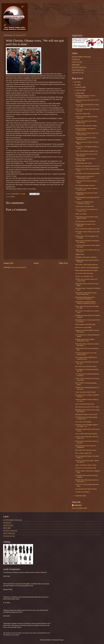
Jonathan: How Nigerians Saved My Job (87, 166)
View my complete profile (79, 508)
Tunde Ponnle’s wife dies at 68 (85, 206)
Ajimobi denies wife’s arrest (84, 163)
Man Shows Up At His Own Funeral (86, 366)
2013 (76, 82)
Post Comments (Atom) (19, 267)
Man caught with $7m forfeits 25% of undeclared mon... (86, 358)
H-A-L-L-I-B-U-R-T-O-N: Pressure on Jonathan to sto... (86, 210)
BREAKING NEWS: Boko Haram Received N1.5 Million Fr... (85, 298)
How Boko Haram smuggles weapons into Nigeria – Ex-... (87, 425)
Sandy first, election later (83, 114)
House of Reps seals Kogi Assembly (86, 434)
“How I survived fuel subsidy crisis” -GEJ (87, 229)
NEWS (13, 197)
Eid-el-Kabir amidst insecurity (84, 273)
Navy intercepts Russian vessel (85, 404)
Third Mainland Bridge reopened (85, 185)
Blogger (61, 640)
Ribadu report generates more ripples (87, 270)
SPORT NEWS (76, 70)
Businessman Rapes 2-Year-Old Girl (86, 414)
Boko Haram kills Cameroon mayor (86, 450)
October (78, 93)
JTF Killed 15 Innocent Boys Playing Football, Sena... (86, 418)
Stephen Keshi (80, 254)
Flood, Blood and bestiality (83, 422)
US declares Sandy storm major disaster (87, 173)
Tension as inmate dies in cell (84, 276)
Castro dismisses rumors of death (85, 392)
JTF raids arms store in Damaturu (85, 221)
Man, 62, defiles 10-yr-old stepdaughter (87, 268)
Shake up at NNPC (81, 214)
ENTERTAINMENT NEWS (80, 57)
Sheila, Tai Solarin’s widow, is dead (86, 465)
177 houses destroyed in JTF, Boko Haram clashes (86, 354)
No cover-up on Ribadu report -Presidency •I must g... (85, 203)
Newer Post (9, 263)
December (79, 87)
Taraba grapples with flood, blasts (85, 324)
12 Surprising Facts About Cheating (86, 489)
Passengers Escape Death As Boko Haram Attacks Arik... (86, 294)
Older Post (63, 263)
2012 (76, 85)
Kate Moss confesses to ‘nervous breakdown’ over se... (85, 96)
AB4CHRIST (78, 505)
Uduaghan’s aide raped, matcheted (86, 257)
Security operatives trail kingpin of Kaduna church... (85, 129)
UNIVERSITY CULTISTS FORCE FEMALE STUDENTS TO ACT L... (86, 303)
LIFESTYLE (76, 62)
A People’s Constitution (82, 492)
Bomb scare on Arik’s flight (83, 327)
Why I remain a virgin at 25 (83, 453)
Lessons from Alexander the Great (86, 468)
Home (36, 263)
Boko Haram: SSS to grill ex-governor (87, 265)
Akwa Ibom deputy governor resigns (86, 126)
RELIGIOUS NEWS (78, 67)
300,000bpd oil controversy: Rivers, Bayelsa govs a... (86, 138)
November (79, 90)
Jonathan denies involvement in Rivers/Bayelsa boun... (85, 177)
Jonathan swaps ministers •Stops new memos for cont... (87, 134)
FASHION (75, 59)
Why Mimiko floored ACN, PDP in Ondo (87, 407)
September (79, 496)
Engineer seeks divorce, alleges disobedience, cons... (85, 340)
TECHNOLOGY (77, 73)
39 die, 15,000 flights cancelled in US (86, 151)
